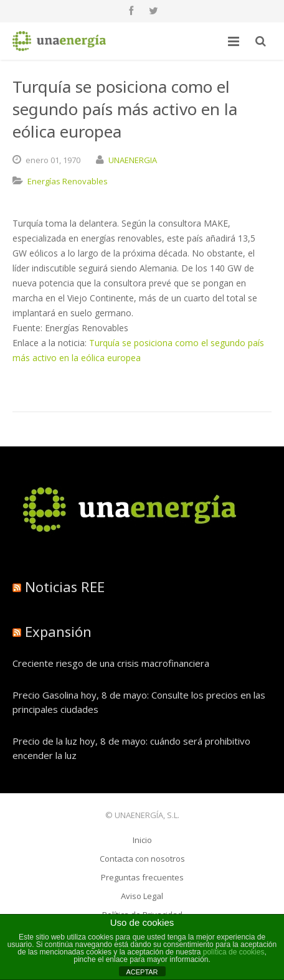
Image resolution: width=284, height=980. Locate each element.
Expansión (58, 631)
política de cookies (234, 952)
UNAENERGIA (133, 160)
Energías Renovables (68, 181)
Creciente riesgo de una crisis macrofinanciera (111, 663)
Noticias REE (65, 587)
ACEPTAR (142, 972)
